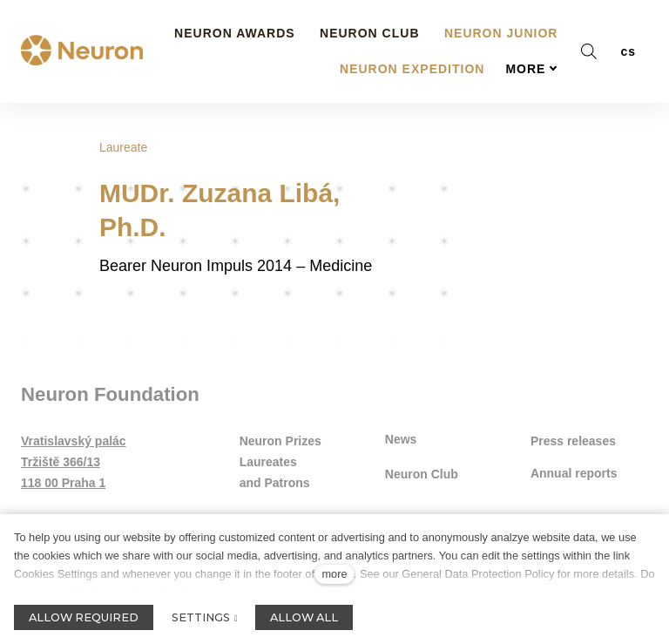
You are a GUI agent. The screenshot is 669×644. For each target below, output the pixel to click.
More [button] (531, 37)
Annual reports (574, 476)
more (334, 574)
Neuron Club (422, 476)
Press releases (573, 444)
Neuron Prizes (280, 444)
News (401, 441)
